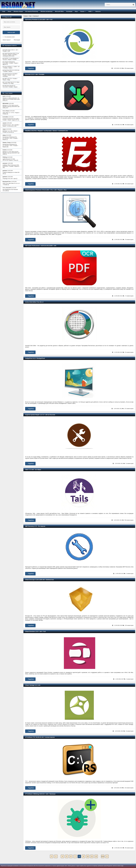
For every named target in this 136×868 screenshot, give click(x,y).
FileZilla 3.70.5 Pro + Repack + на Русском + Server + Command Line (46, 131)
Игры (76, 11)
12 (96, 856)
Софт (4, 11)
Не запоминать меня (10, 37)
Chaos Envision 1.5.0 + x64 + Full (35, 631)
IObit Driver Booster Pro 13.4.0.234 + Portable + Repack (10, 86)
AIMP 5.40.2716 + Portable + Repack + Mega (10, 79)
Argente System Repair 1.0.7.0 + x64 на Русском (40, 415)
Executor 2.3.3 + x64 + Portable (35, 74)
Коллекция (69, 11)
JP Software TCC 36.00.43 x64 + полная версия (40, 737)
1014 (103, 856)
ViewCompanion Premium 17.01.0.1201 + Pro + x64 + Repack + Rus (46, 190)
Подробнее (30, 68)
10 (88, 856)
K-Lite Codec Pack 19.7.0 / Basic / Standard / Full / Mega (11, 83)
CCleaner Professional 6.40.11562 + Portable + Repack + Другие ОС (11, 63)
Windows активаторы (47, 11)
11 (92, 856)
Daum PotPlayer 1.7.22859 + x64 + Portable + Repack (11, 67)
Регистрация (17, 40)
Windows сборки (18, 11)
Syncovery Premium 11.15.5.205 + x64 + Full (39, 19)
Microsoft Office (59, 11)
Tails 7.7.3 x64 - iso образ (33, 470)
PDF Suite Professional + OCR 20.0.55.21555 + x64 (41, 246)
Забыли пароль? (7, 40)
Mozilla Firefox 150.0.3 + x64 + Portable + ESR (11, 51)
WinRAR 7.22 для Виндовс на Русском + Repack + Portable (11, 59)
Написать (98, 11)
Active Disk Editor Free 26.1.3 (34, 302)
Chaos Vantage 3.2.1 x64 (33, 685)
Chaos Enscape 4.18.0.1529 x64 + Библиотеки (39, 580)
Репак (9, 11)
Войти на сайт (11, 32)
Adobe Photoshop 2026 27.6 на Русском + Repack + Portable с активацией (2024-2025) (11, 55)
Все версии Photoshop (32, 11)
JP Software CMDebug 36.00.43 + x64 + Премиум (40, 794)
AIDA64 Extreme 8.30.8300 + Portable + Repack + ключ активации (10, 75)
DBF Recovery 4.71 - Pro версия (35, 526)
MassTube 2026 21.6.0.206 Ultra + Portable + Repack (11, 71)
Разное (82, 11)
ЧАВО (90, 11)
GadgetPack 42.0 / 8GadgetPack (35, 358)
